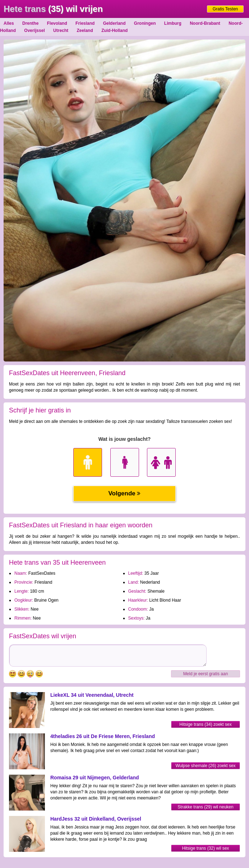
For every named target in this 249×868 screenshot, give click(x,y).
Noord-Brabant (205, 23)
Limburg (173, 23)
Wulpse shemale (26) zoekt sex (205, 766)
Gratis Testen (225, 9)
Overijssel (34, 31)
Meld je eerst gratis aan (206, 674)
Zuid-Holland (114, 31)
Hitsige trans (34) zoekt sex (205, 724)
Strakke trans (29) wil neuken (205, 807)
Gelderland (114, 23)
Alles (9, 23)
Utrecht (61, 31)
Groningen (145, 23)
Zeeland (85, 31)
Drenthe (30, 23)
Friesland (85, 23)
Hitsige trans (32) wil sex (206, 848)
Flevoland (57, 23)
